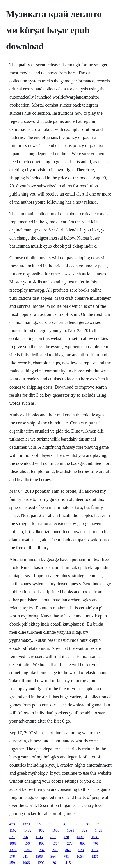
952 (42, 830)
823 (84, 830)
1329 (26, 824)
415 (68, 863)
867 (68, 850)
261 (55, 863)
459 (12, 863)
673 (81, 850)
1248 (28, 850)
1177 (95, 850)
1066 (26, 863)
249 (55, 850)
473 (12, 824)
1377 (56, 843)
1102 (13, 830)
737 (42, 850)
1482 (28, 830)
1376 (13, 850)
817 (53, 837)
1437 (80, 837)
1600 (56, 830)
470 (66, 837)
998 (42, 843)
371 (12, 837)
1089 (13, 843)
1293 (41, 863)
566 (25, 837)
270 (70, 843)
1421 (98, 830)
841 (64, 824)
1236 (95, 856)
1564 (28, 843)
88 (77, 824)
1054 (80, 856)
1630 (95, 837)
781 (66, 856)
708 (96, 843)
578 (12, 856)
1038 (71, 830)
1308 (39, 856)
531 (51, 824)
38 (88, 824)
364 (53, 856)
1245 (39, 837)
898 (83, 843)
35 (39, 824)
